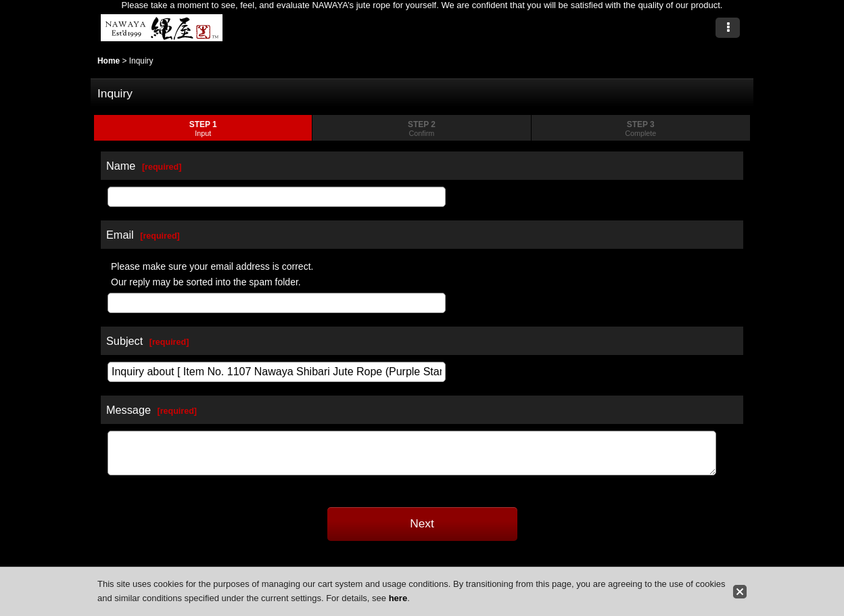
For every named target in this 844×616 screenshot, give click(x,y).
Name (121, 166)
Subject (124, 341)
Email (120, 235)
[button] (728, 28)
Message (128, 410)
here (398, 598)
